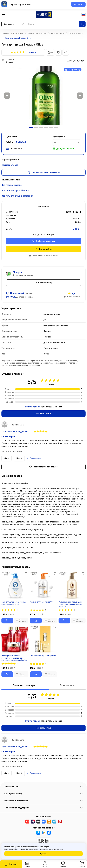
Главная (5, 33)
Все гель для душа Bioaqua (15, 190)
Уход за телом (58, 33)
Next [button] (80, 96)
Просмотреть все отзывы (44, 467)
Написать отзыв (44, 414)
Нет (19, 458)
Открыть (78, 4)
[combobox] (14, 24)
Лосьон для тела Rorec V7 (41, 602)
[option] (43, 96)
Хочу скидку (73, 70)
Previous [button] (7, 96)
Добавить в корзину (43, 241)
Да (6, 458)
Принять (43, 854)
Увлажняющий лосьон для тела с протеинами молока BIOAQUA (70, 604)
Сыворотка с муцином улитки (43, 656)
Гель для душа (76, 33)
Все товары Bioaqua (12, 185)
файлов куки (58, 849)
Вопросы (67, 685)
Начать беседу (43, 282)
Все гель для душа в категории (17, 196)
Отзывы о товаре (25, 685)
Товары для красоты (37, 33)
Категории (18, 33)
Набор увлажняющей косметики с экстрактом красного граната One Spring (14, 658)
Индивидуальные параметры (44, 172)
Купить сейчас (44, 249)
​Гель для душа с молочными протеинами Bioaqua (14, 603)
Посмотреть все (10, 165)
